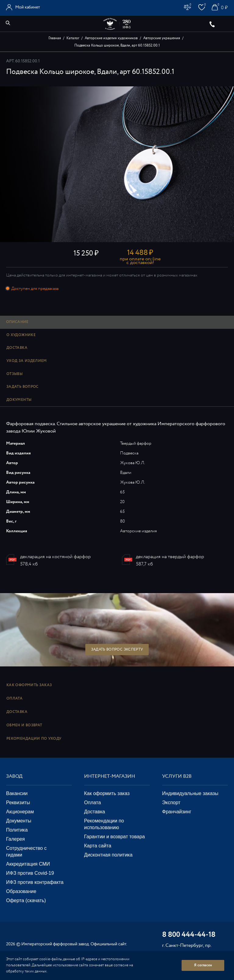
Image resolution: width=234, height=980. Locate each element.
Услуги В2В (177, 776)
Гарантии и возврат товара (114, 837)
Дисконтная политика (108, 855)
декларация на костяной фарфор (55, 557)
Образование (21, 891)
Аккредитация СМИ (28, 864)
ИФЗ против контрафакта (35, 882)
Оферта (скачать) (26, 900)
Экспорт (171, 803)
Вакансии (17, 793)
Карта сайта (98, 846)
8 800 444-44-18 (189, 935)
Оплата (14, 699)
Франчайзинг (177, 812)
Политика (17, 830)
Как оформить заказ (29, 685)
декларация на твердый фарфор (170, 557)
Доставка (17, 712)
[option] (117, 164)
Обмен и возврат (24, 725)
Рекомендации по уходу (34, 739)
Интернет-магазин (110, 776)
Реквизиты (18, 803)
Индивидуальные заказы (190, 793)
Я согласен (203, 965)
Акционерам (20, 812)
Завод (14, 776)
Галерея (15, 839)
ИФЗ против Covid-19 (30, 873)
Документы (19, 821)
